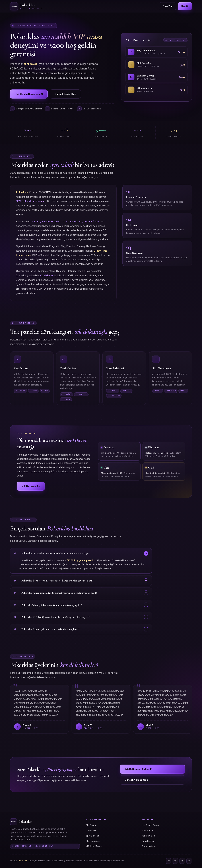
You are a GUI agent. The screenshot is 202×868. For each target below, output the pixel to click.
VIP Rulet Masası (94, 846)
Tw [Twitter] (168, 861)
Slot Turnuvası (93, 841)
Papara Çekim (148, 836)
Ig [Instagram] (175, 861)
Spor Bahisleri (93, 836)
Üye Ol (185, 6)
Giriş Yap (168, 6)
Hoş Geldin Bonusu (151, 825)
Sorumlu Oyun (149, 846)
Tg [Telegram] (182, 861)
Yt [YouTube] (189, 861)
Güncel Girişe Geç (65, 94)
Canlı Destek (148, 841)
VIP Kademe (148, 830)
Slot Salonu (91, 825)
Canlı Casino (92, 830)
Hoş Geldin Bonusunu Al (29, 94)
